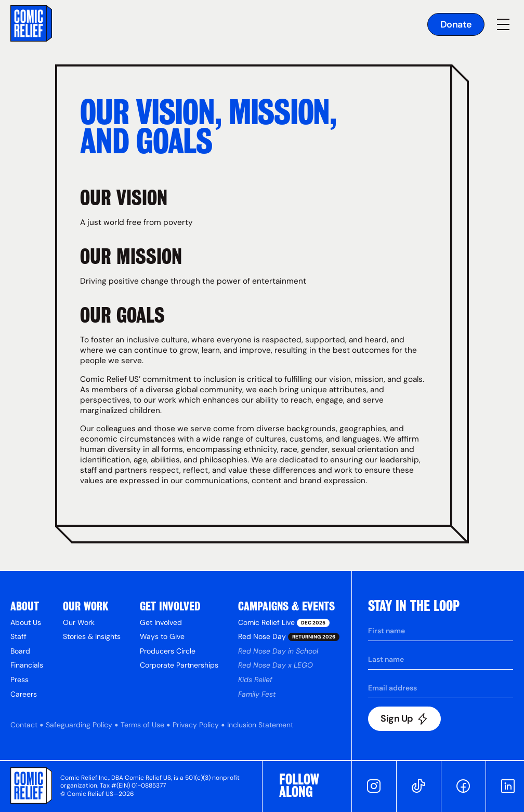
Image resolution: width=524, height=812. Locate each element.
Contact (24, 725)
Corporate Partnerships (179, 665)
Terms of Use (142, 725)
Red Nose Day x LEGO (276, 665)
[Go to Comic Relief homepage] (31, 788)
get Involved (170, 606)
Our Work (86, 606)
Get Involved (161, 622)
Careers (24, 694)
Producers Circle (168, 651)
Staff (18, 636)
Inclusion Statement (260, 725)
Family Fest (257, 694)
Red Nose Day (285, 636)
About (25, 606)
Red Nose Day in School (278, 651)
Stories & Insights (92, 636)
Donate (456, 24)
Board (20, 651)
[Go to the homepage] (31, 25)
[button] (503, 24)
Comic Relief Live (280, 622)
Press (19, 680)
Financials (27, 665)
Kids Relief (255, 680)
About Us (26, 622)
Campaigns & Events (286, 606)
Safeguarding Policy (79, 725)
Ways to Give (162, 636)
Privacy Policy (196, 725)
